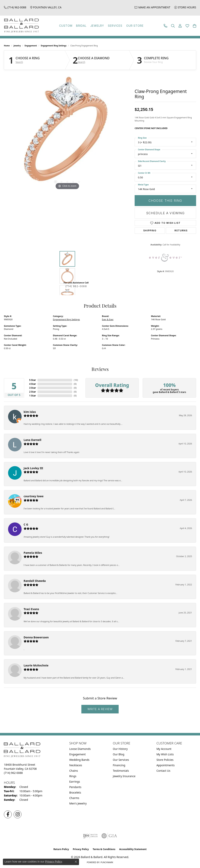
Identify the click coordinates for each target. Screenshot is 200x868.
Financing (119, 765)
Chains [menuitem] (74, 771)
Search (19, 62)
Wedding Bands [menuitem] (79, 760)
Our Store (135, 26)
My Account (164, 749)
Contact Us (163, 771)
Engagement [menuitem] (77, 754)
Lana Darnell (32, 440)
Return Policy (61, 849)
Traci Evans (31, 609)
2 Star (33, 392)
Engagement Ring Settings (54, 46)
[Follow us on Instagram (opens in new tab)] (18, 814)
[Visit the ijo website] (90, 836)
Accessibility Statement (133, 849)
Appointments (166, 765)
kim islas (30, 412)
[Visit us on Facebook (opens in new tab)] (8, 814)
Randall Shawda (35, 581)
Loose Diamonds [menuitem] (80, 749)
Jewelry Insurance (124, 776)
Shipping (150, 230)
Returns (181, 230)
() (76, 380)
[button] (173, 26)
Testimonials (121, 771)
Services (115, 26)
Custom (66, 26)
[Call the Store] (13, 773)
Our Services (121, 760)
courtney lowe (34, 496)
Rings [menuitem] (73, 776)
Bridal (81, 26)
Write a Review (100, 709)
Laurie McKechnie (36, 665)
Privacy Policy (81, 849)
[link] (15, 7)
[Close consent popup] (76, 862)
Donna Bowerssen (36, 637)
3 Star (33, 388)
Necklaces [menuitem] (76, 765)
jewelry (17, 46)
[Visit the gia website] (109, 836)
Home (7, 46)
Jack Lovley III (33, 468)
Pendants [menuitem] (75, 787)
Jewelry (97, 26)
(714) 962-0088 (76, 286)
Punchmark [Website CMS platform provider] (107, 862)
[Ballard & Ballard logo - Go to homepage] (20, 26)
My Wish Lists (165, 754)
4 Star (33, 384)
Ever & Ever (108, 319)
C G (26, 524)
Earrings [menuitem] (75, 782)
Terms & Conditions (104, 849)
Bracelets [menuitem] (75, 792)
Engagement (31, 46)
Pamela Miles (33, 553)
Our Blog (119, 754)
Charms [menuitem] (74, 798)
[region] (67, 132)
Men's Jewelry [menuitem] (78, 803)
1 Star (33, 396)
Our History (120, 749)
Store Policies (165, 760)
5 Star (33, 380)
